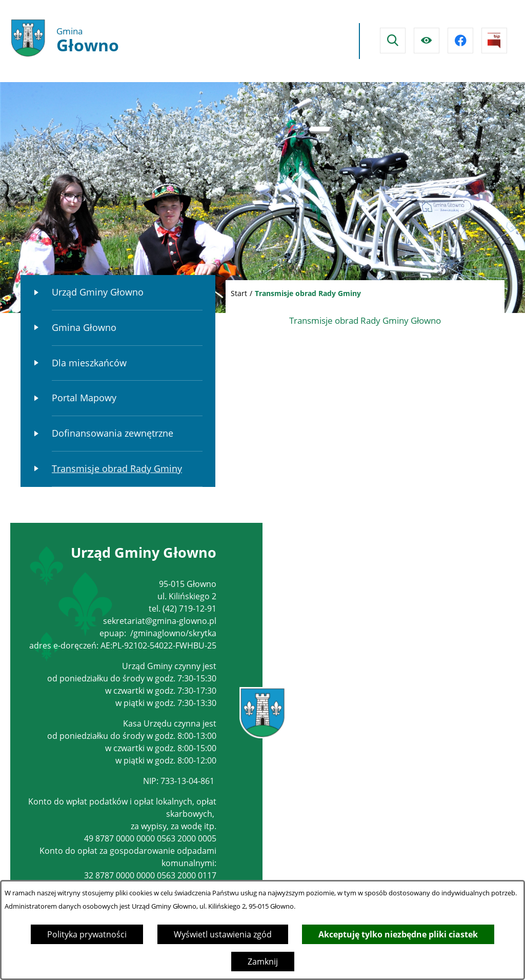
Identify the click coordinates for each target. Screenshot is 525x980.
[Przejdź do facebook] (460, 41)
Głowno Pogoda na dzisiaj (257, 41)
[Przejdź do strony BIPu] (494, 41)
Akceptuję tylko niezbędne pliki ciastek (398, 934)
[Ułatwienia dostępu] (427, 41)
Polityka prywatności (87, 934)
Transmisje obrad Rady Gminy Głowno (365, 320)
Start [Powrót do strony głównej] (239, 293)
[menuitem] (118, 293)
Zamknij (263, 962)
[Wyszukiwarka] (393, 41)
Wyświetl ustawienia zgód (223, 934)
